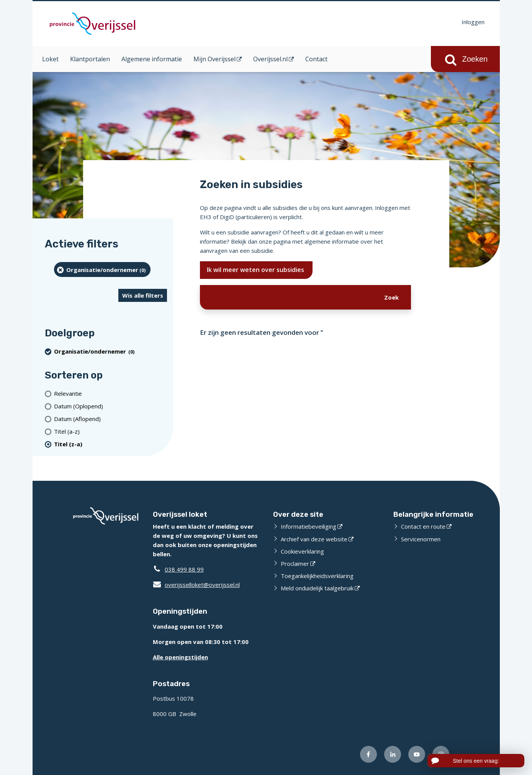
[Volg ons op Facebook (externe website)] (368, 754)
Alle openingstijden (180, 657)
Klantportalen (90, 59)
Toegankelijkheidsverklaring (317, 576)
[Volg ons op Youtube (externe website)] (417, 754)
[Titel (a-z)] (110, 431)
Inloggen (473, 22)
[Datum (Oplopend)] (110, 406)
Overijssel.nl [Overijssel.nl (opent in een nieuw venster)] (270, 59)
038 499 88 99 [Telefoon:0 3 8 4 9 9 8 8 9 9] (184, 569)
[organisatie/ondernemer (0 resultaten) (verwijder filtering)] (102, 270)
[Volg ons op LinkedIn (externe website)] (393, 754)
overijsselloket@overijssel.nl (196, 585)
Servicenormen (421, 539)
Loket (50, 59)
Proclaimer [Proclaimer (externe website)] (295, 564)
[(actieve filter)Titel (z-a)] (110, 444)
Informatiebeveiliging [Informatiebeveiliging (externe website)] (309, 526)
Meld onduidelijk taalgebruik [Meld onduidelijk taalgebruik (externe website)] (317, 588)
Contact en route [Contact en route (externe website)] (423, 526)
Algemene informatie (152, 59)
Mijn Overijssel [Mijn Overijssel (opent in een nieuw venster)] (214, 59)
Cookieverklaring (302, 551)
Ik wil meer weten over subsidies (256, 270)
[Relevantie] (110, 393)
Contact (316, 59)
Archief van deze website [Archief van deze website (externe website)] (314, 539)
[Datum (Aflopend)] (110, 419)
